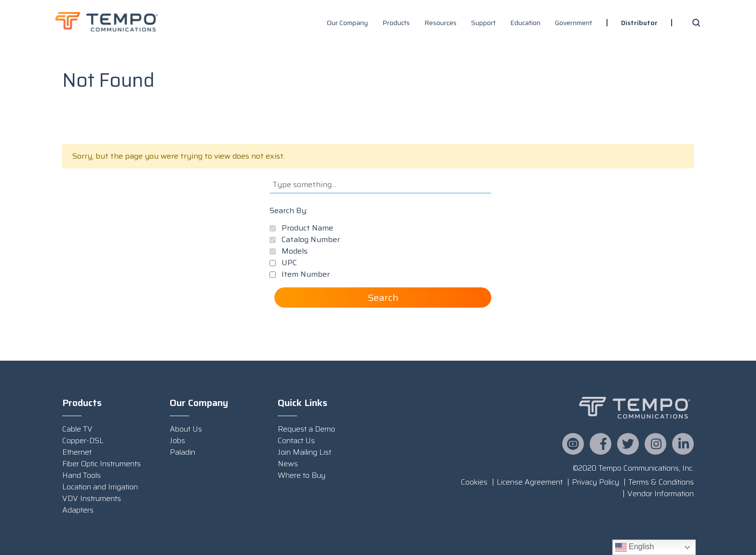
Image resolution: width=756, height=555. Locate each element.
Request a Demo (306, 429)
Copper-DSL (83, 440)
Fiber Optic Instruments (101, 464)
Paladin (182, 452)
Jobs (177, 440)
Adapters (78, 510)
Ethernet (77, 452)
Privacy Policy (595, 482)
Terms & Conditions (661, 482)
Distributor (639, 23)
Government (574, 23)
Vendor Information (661, 494)
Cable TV (77, 429)
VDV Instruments (92, 498)
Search (383, 298)
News (288, 464)
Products (396, 23)
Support (483, 23)
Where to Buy (302, 475)
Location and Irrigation (100, 487)
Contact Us (296, 440)
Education (525, 23)
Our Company (347, 23)
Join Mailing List (304, 452)
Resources (440, 23)
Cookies (474, 482)
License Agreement (530, 482)
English (635, 547)
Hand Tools (81, 475)
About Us (186, 429)
